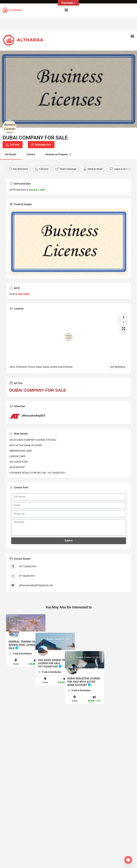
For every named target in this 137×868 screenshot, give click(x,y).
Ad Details (11, 154)
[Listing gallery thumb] (69, 242)
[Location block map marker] (69, 337)
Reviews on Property (59, 154)
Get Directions (118, 367)
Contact (31, 154)
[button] (66, 10)
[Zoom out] (124, 322)
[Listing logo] (9, 127)
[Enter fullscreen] (124, 329)
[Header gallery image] (68, 89)
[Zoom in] (124, 317)
